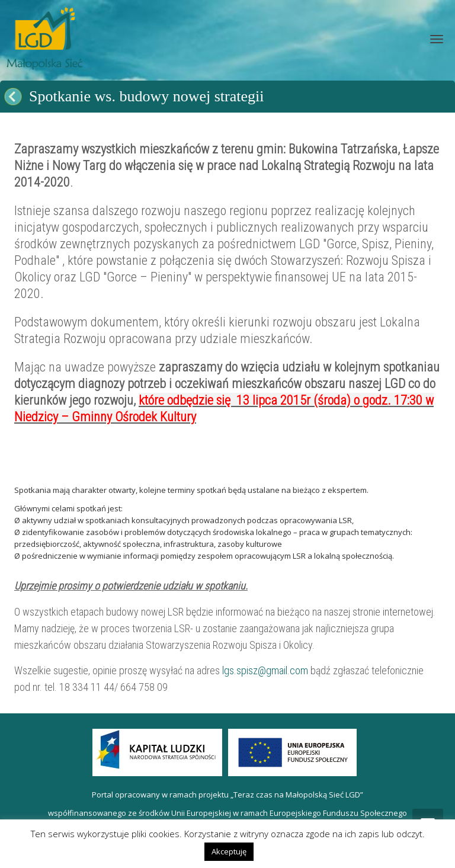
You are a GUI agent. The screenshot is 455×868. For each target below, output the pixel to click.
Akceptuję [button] (229, 851)
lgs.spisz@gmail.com (265, 670)
